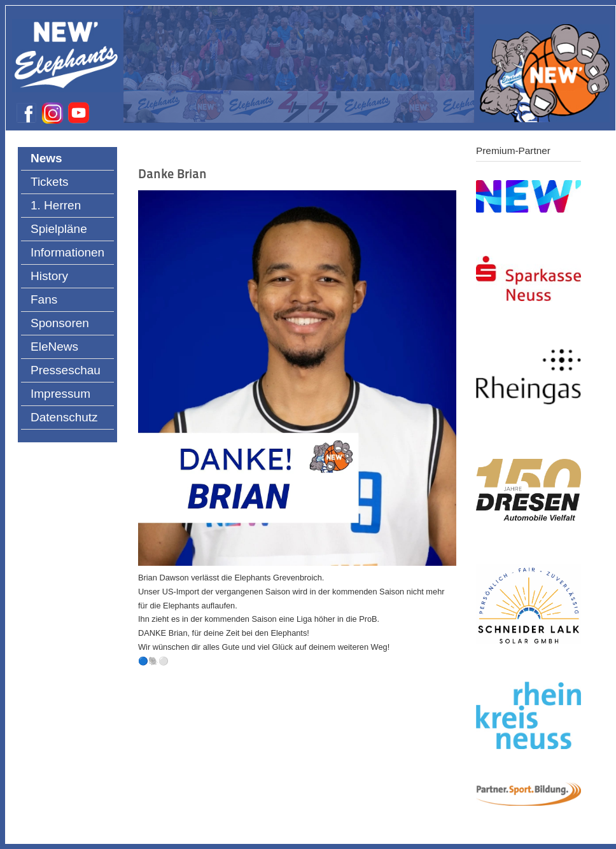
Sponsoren (60, 323)
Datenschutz (64, 417)
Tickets (49, 182)
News (46, 158)
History (49, 276)
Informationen (67, 252)
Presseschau (66, 370)
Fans (44, 299)
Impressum (60, 394)
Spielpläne (59, 229)
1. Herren (56, 205)
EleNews (54, 347)
